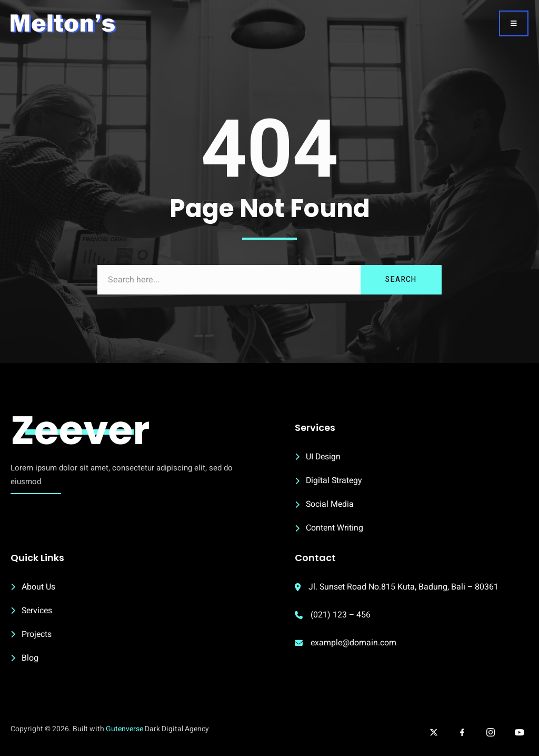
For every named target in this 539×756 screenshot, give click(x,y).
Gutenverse (124, 733)
